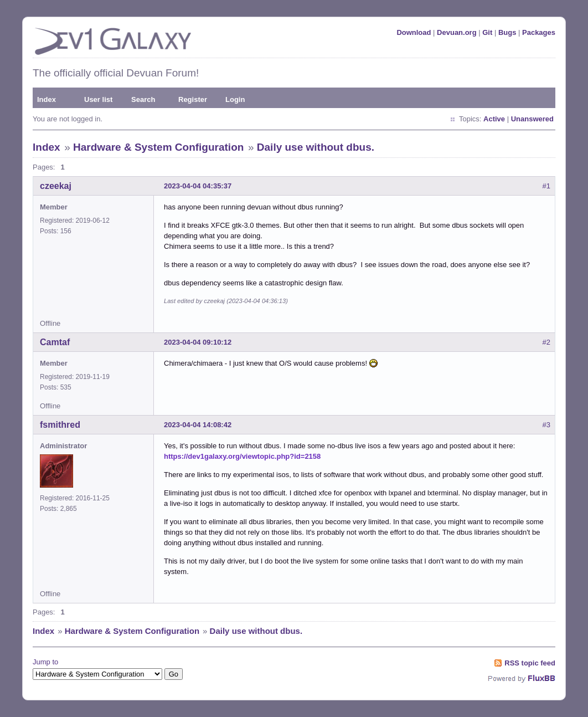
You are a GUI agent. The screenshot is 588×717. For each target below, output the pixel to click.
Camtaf (55, 342)
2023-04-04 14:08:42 (198, 425)
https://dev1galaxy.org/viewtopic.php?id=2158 (242, 456)
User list (98, 99)
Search (143, 99)
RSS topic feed (530, 663)
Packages (539, 32)
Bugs (507, 32)
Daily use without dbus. (316, 147)
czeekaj (56, 186)
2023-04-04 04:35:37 (198, 186)
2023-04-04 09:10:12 (198, 342)
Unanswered (532, 119)
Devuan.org (457, 32)
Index (47, 99)
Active (494, 119)
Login (235, 99)
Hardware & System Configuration (158, 147)
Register (193, 99)
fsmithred (60, 425)
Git (487, 32)
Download (414, 32)
